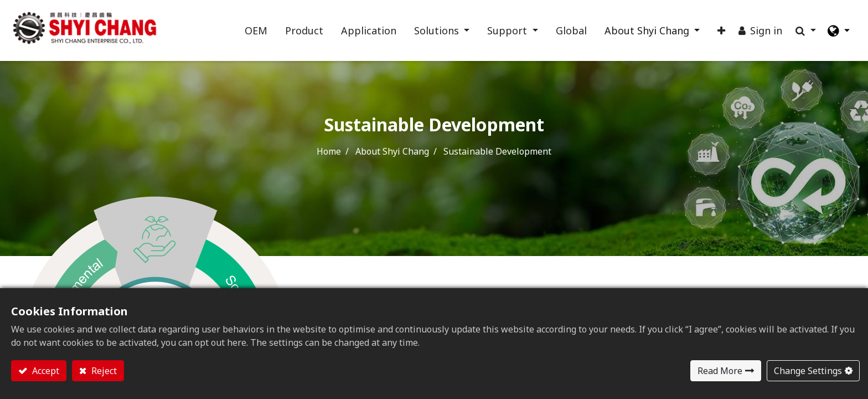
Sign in (766, 31)
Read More (720, 371)
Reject (103, 371)
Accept (45, 371)
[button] (721, 31)
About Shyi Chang (392, 152)
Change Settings (808, 371)
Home (329, 152)
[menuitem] (255, 31)
